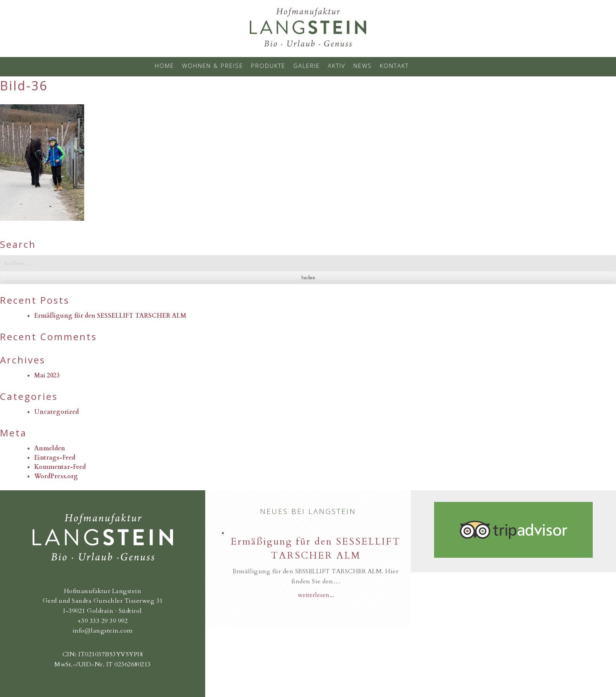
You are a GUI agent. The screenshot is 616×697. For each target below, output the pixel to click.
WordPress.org (56, 476)
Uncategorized (56, 412)
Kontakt (394, 66)
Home (164, 66)
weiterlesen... (316, 595)
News (363, 66)
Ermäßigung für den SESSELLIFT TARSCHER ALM (110, 316)
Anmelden (50, 448)
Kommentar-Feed (60, 467)
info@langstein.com (103, 631)
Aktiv (337, 66)
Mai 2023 (47, 375)
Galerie (307, 66)
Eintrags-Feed (55, 458)
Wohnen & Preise (213, 66)
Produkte (268, 66)
